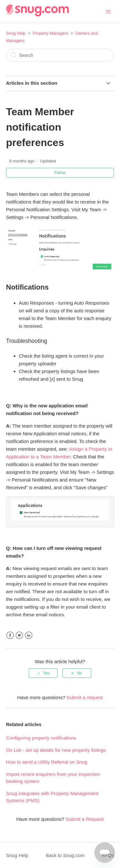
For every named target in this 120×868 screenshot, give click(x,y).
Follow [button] (60, 173)
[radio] (43, 672)
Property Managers (50, 33)
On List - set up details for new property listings (56, 749)
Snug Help (16, 33)
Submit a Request (85, 818)
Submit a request (85, 696)
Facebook (10, 634)
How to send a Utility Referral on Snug (47, 761)
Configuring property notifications (41, 737)
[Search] (60, 55)
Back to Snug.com (65, 854)
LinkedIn (29, 634)
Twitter (19, 634)
